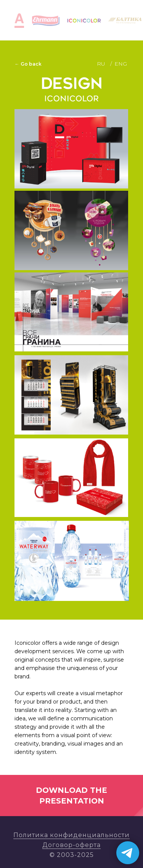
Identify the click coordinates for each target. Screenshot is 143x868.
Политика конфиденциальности (71, 835)
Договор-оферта (71, 845)
